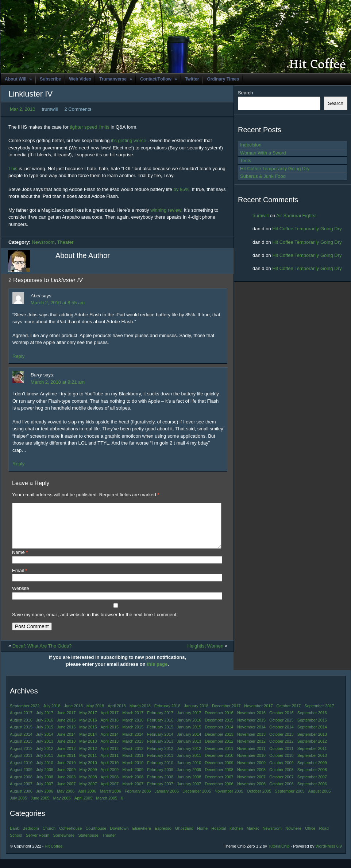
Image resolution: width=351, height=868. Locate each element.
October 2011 (281, 757)
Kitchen (236, 837)
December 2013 (219, 743)
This (13, 169)
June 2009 (66, 778)
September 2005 (290, 800)
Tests (246, 161)
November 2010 (251, 764)
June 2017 (66, 722)
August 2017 (21, 722)
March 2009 (133, 778)
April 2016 (110, 729)
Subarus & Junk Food (263, 176)
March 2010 (133, 771)
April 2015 (110, 736)
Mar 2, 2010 (22, 109)
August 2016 (21, 729)
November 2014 (251, 736)
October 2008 (281, 778)
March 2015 (133, 736)
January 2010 (189, 771)
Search (245, 93)
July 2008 (45, 786)
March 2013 (133, 750)
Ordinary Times (223, 79)
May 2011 (88, 764)
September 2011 (312, 757)
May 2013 (88, 750)
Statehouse (88, 844)
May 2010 (88, 771)
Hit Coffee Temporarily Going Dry (275, 169)
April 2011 (110, 764)
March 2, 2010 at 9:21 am (58, 382)
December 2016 (219, 722)
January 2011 (189, 764)
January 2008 (189, 786)
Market (253, 837)
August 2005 (320, 800)
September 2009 (312, 771)
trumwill (261, 216)
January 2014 (189, 743)
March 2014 (133, 743)
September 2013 (312, 743)
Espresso (163, 837)
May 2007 (88, 793)
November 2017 (258, 715)
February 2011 (160, 764)
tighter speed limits (89, 127)
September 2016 (312, 722)
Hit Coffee (54, 855)
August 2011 (21, 764)
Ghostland (184, 837)
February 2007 (160, 793)
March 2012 (133, 757)
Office (310, 837)
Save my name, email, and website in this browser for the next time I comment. (95, 623)
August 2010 (21, 771)
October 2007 (281, 786)
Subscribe (50, 79)
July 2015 (45, 736)
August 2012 (21, 757)
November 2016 (251, 722)
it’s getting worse (129, 140)
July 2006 (45, 800)
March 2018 (140, 715)
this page (157, 673)
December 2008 (219, 778)
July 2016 (45, 729)
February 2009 (160, 778)
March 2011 (133, 764)
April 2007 (110, 793)
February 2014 (160, 743)
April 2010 (110, 771)
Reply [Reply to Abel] (18, 356)
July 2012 (45, 757)
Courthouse (96, 837)
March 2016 (133, 729)
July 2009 (45, 778)
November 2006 (251, 793)
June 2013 (66, 750)
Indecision (251, 145)
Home (202, 837)
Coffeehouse (70, 837)
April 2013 (110, 750)
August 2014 (21, 743)
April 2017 (110, 722)
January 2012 (189, 757)
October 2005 (259, 800)
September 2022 (25, 715)
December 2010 (219, 764)
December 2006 (219, 793)
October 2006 (281, 793)
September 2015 (312, 729)
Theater (65, 242)
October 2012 (281, 750)
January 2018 (196, 715)
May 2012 (88, 757)
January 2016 (189, 729)
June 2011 (66, 764)
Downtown (119, 837)
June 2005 (40, 807)
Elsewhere (142, 837)
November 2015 (251, 729)
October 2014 (281, 736)
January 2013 (189, 750)
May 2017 (88, 722)
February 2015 (160, 736)
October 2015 (281, 729)
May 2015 (88, 736)
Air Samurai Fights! (296, 216)
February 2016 (160, 729)
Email (20, 579)
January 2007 (189, 793)
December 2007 (219, 786)
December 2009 (219, 771)
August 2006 (21, 800)
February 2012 (160, 757)
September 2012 (312, 750)
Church (49, 837)
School (16, 844)
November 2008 (251, 778)
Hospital (219, 837)
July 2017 (45, 722)
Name (20, 561)
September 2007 (312, 786)
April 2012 (110, 757)
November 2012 (251, 750)
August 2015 (21, 736)
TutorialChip (279, 855)
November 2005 (229, 800)
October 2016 (281, 722)
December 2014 (219, 736)
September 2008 (312, 778)
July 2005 (18, 807)
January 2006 (167, 800)
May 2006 (66, 800)
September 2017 (319, 715)
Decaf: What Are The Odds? (42, 655)
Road (324, 837)
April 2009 (110, 778)
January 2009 (189, 778)
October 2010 (281, 764)
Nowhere (293, 837)
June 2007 (66, 793)
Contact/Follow (159, 79)
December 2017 (226, 715)
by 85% (181, 189)
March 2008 (133, 786)
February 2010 (160, 771)
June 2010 (66, 771)
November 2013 (251, 743)
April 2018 (117, 715)
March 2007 (133, 793)
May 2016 (88, 729)
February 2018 (167, 715)
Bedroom (31, 837)
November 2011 (251, 757)
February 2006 (138, 800)
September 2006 (312, 793)
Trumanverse (116, 79)
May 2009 (88, 778)
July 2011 (45, 764)
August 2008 (21, 786)
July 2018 (52, 715)
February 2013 (160, 750)
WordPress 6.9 (329, 855)
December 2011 (219, 757)
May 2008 (88, 786)
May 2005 (62, 807)
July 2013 (45, 750)
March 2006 (111, 800)
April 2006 (87, 800)
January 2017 (189, 722)
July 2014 (45, 743)
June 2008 (66, 786)
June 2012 (66, 757)
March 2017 (133, 722)
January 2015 (189, 736)
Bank (14, 837)
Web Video (80, 79)
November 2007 (251, 786)
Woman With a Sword (263, 153)
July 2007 (45, 793)
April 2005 (84, 807)
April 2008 (110, 786)
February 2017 (160, 722)
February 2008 (160, 786)
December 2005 (197, 800)
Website (21, 597)
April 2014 (110, 743)
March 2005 (107, 807)
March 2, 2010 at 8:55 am (58, 303)
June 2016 (66, 729)
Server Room (38, 844)
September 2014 (312, 736)
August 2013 (21, 750)
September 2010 (312, 764)
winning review (166, 210)
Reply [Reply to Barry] (18, 464)
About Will (18, 79)
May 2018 (95, 715)
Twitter (192, 79)
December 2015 (219, 729)
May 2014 (88, 743)
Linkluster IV (30, 94)
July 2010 (45, 771)
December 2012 (219, 750)
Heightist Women (205, 655)
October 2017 (289, 715)
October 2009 (281, 771)
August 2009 (21, 778)
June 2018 (73, 715)
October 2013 (281, 743)
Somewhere (64, 844)
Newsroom (43, 242)
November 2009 (251, 771)
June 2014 (66, 743)
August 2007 (21, 793)
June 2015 (66, 736)
